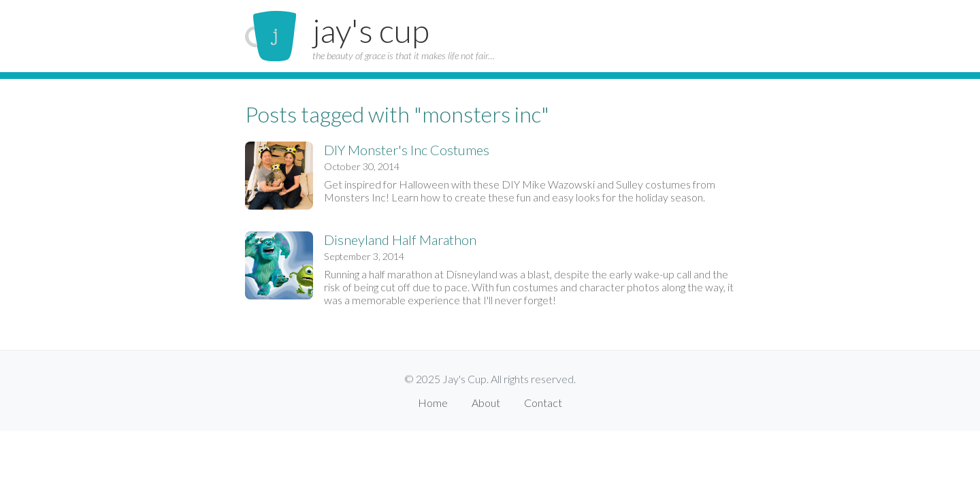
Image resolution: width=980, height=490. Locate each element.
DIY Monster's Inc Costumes (407, 150)
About (486, 403)
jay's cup (371, 30)
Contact (543, 403)
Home (433, 403)
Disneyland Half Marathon (400, 240)
